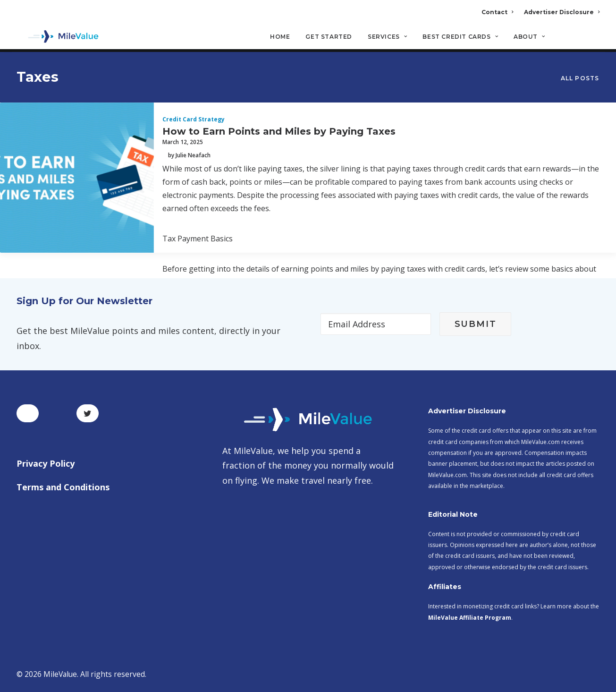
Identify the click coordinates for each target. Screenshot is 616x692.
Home (280, 38)
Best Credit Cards (460, 38)
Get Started (329, 38)
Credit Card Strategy (194, 120)
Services (387, 38)
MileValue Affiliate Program (470, 618)
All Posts (580, 79)
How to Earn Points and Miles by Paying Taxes (279, 132)
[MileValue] (59, 38)
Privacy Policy (46, 464)
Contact (497, 12)
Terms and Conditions (63, 487)
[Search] (594, 42)
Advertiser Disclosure (562, 12)
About (529, 38)
